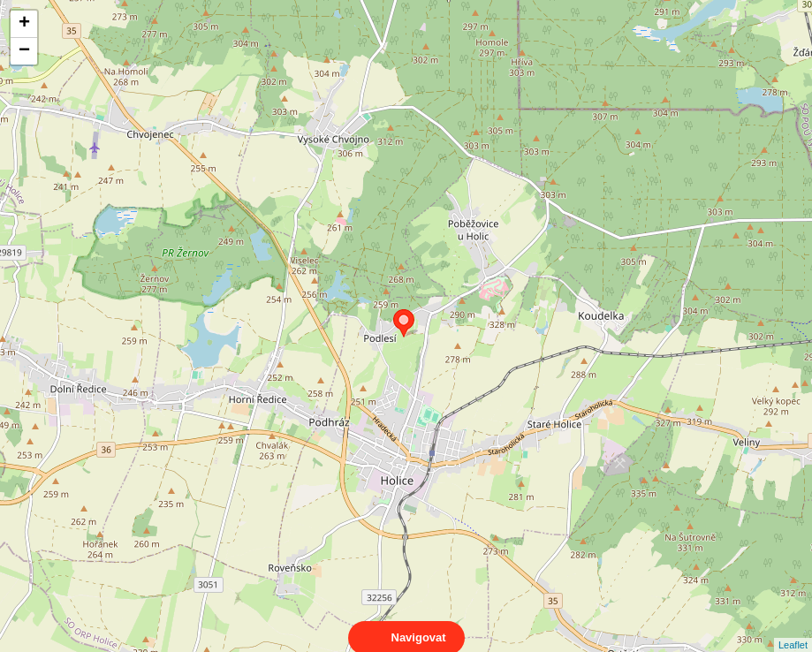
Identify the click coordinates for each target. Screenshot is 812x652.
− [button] (24, 51)
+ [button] (24, 24)
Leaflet (793, 629)
